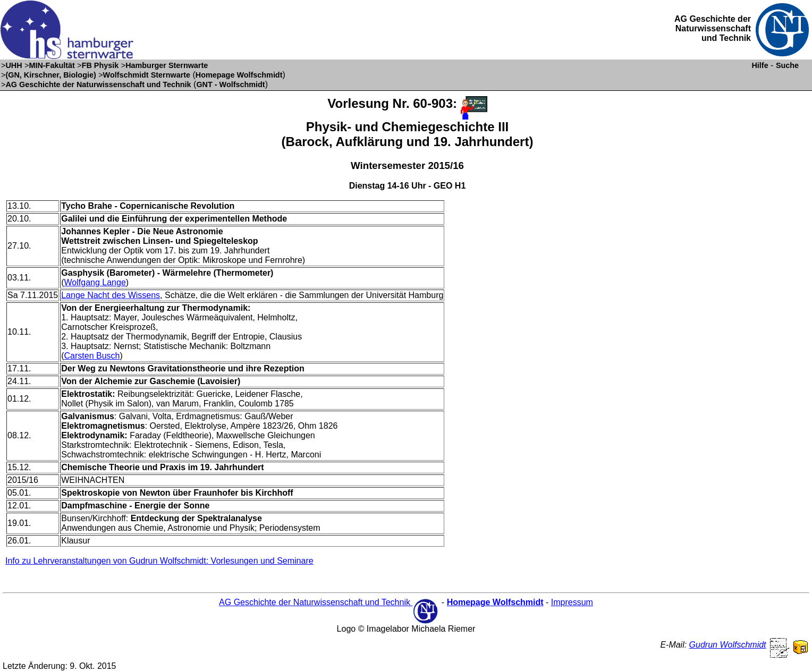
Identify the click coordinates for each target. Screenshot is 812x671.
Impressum (572, 602)
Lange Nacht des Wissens (111, 295)
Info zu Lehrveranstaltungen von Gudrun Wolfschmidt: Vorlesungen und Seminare (159, 561)
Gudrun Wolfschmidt (728, 645)
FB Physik (100, 65)
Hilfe (760, 65)
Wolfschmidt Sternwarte (147, 75)
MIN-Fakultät (52, 65)
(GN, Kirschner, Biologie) (50, 75)
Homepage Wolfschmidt (239, 75)
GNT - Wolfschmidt (230, 84)
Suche (787, 65)
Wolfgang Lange (95, 282)
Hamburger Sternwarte (167, 65)
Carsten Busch (92, 356)
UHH (14, 65)
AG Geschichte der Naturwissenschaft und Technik (98, 84)
